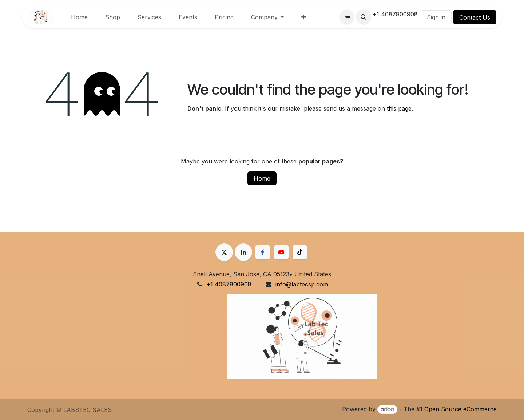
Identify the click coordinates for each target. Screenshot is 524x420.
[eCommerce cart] (347, 17)
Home (262, 178)
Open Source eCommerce (461, 409)
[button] (364, 17)
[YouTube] (281, 252)
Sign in (436, 17)
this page (399, 108)
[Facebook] (263, 252)
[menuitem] (79, 17)
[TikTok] (300, 252)
